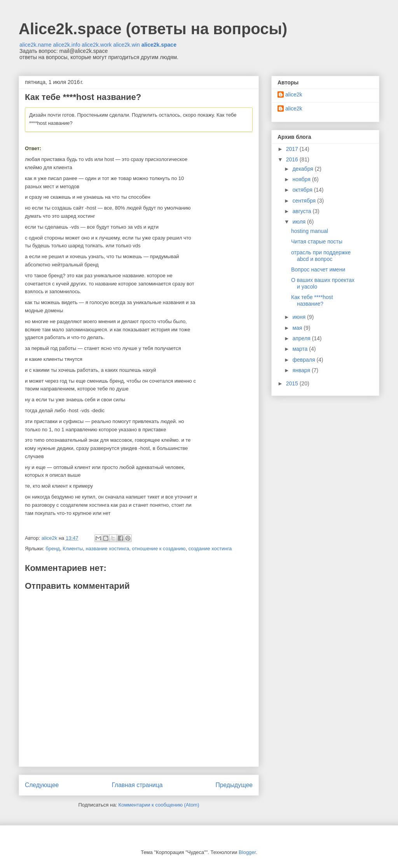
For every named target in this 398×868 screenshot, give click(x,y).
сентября (305, 201)
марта (301, 349)
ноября (302, 179)
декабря (303, 169)
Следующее (42, 785)
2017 (293, 149)
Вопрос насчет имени (318, 269)
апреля (302, 338)
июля (300, 222)
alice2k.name (36, 45)
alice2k (294, 94)
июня (300, 317)
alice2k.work (97, 45)
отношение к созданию (159, 549)
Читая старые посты (317, 241)
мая (298, 328)
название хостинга (108, 549)
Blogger (247, 852)
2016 (293, 159)
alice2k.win (126, 45)
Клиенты (73, 549)
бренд (53, 549)
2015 (293, 383)
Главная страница (137, 785)
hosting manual (310, 231)
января (302, 370)
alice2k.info (66, 45)
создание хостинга (210, 549)
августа (302, 211)
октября (303, 190)
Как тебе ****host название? (312, 300)
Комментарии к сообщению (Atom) (159, 805)
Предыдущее (234, 785)
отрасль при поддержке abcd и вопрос (321, 256)
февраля (304, 360)
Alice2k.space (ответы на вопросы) (153, 29)
